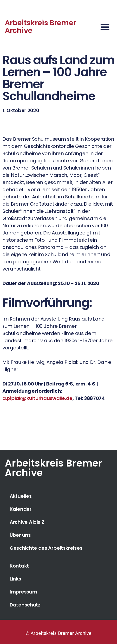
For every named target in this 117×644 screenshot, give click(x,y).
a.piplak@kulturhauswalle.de (37, 398)
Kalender (21, 509)
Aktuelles (21, 496)
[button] (105, 27)
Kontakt (19, 566)
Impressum (23, 592)
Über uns (20, 535)
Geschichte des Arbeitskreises (46, 548)
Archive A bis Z (27, 522)
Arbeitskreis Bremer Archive (40, 27)
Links (15, 579)
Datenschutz (25, 605)
